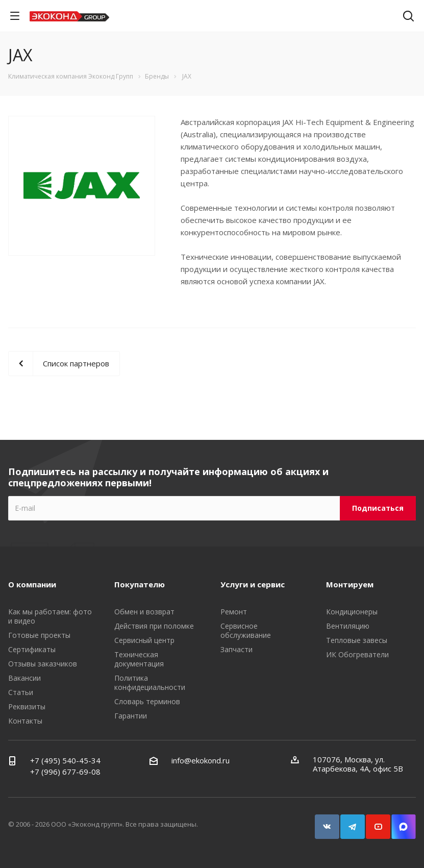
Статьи (21, 692)
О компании (32, 584)
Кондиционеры (352, 612)
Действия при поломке (154, 626)
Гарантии (131, 716)
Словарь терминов (147, 701)
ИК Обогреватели (357, 654)
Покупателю (140, 584)
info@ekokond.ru (201, 760)
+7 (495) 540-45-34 (65, 760)
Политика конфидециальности (150, 683)
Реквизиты (27, 706)
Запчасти (236, 649)
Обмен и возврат (144, 612)
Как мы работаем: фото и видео (50, 616)
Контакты (25, 721)
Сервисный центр (144, 640)
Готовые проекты (39, 635)
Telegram (357, 822)
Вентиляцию (348, 626)
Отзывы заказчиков (43, 664)
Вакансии (24, 678)
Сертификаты (32, 649)
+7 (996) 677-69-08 (65, 772)
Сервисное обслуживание (246, 630)
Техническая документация (139, 659)
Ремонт (234, 612)
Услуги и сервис (253, 584)
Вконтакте (332, 822)
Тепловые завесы (357, 640)
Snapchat (408, 822)
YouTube (383, 822)
